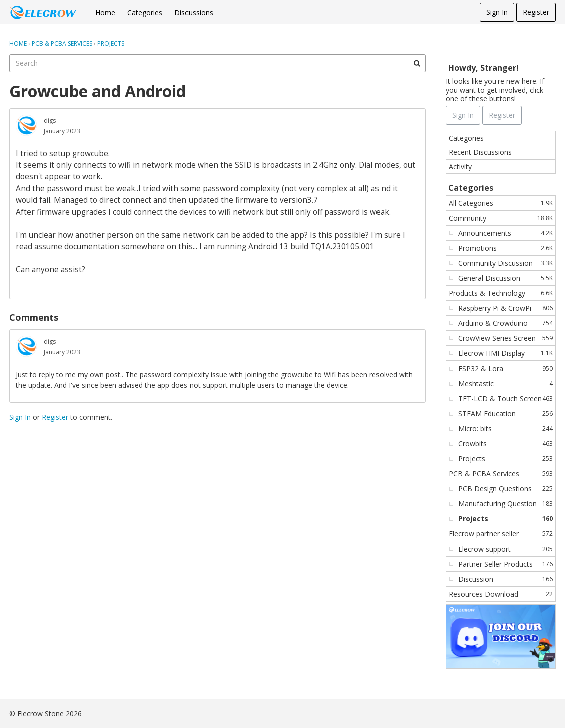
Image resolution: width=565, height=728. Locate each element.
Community (501, 218)
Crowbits (506, 443)
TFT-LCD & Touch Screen (506, 398)
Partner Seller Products (506, 564)
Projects (506, 459)
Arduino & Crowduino (506, 323)
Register (536, 12)
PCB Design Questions (506, 489)
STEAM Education (506, 413)
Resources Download (501, 594)
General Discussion (506, 278)
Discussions (194, 12)
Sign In (497, 12)
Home (105, 12)
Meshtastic (506, 383)
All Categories (501, 203)
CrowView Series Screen (506, 338)
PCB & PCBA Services (501, 474)
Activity (460, 167)
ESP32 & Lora (506, 368)
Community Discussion (506, 263)
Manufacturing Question (506, 504)
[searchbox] (217, 63)
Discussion (506, 579)
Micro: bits (506, 428)
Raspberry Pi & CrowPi (506, 308)
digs (50, 121)
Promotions (506, 248)
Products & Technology (501, 293)
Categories (145, 12)
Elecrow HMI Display (506, 353)
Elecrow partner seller (501, 534)
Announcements (506, 233)
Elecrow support (506, 549)
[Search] (417, 63)
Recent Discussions (480, 152)
